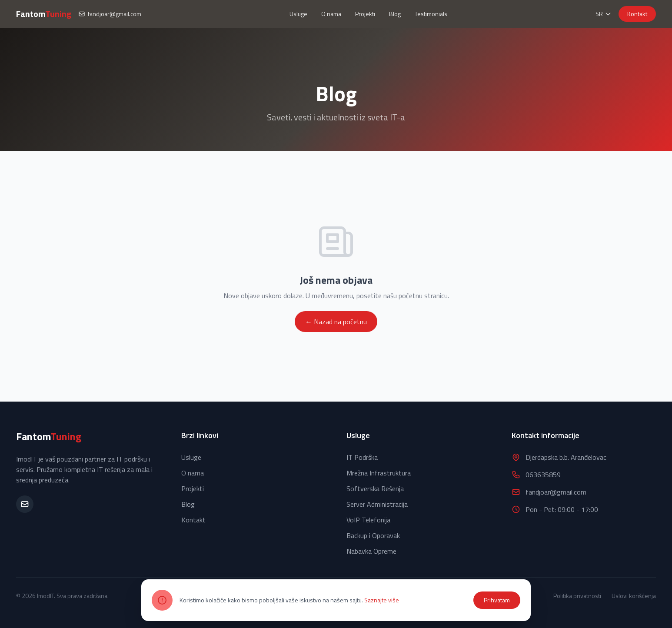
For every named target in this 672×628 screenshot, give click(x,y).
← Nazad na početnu (336, 322)
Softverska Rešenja (375, 488)
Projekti (365, 14)
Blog (395, 14)
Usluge (298, 14)
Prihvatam (497, 600)
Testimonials (431, 14)
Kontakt (637, 14)
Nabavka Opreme (371, 551)
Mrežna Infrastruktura (379, 473)
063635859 (543, 475)
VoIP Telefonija (368, 520)
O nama (331, 14)
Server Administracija (377, 504)
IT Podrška (362, 457)
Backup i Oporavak (373, 535)
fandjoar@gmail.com (110, 14)
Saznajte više (382, 600)
